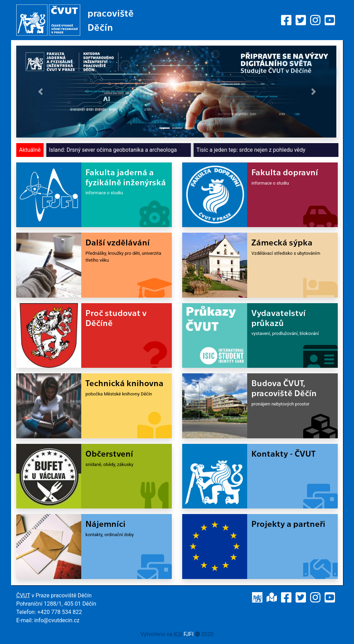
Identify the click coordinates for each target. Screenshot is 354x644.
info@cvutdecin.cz (57, 620)
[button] (40, 92)
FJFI (189, 634)
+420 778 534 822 (60, 612)
